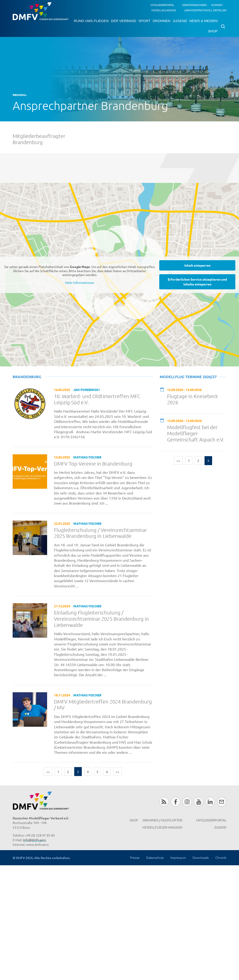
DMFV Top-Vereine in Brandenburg (93, 463)
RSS (164, 802)
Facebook (175, 802)
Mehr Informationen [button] (80, 282)
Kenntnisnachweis (195, 5)
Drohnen (162, 21)
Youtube (198, 802)
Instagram (187, 802)
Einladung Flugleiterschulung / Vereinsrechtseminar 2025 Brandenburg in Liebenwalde (101, 619)
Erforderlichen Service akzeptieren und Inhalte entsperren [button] (197, 281)
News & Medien (203, 21)
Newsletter (222, 802)
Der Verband (124, 21)
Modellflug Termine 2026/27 (188, 377)
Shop (213, 31)
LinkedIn (210, 802)
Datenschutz (155, 857)
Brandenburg (27, 377)
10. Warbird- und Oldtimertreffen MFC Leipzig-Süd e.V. (97, 399)
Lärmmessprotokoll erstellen (205, 10)
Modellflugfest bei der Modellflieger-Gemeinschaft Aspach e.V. (196, 433)
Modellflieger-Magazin (162, 827)
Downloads (201, 857)
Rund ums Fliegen (91, 21)
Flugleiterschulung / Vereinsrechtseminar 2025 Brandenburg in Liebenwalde (100, 533)
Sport (144, 21)
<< (48, 772)
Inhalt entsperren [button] (197, 265)
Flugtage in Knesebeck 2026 (192, 399)
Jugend (180, 21)
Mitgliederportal (162, 5)
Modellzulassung (164, 10)
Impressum (178, 857)
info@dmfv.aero (34, 840)
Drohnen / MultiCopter (162, 820)
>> (117, 772)
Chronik (221, 857)
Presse (135, 857)
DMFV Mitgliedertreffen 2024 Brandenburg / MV (103, 705)
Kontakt (217, 5)
